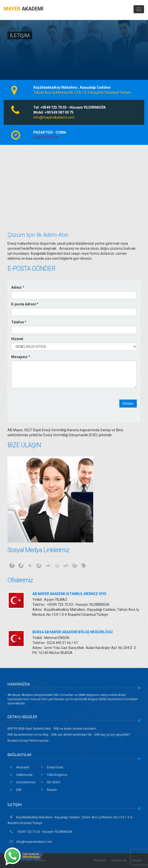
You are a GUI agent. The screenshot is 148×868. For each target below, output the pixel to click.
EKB (15, 790)
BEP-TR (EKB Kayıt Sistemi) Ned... (30, 729)
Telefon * (19, 322)
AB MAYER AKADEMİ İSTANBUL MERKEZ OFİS (69, 594)
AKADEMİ (24, 9)
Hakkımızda (20, 775)
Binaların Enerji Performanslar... (29, 741)
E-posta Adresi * (25, 304)
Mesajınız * (21, 357)
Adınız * (18, 287)
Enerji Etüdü (51, 767)
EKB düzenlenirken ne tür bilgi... (29, 735)
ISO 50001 (50, 782)
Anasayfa (18, 767)
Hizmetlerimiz (22, 782)
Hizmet (17, 339)
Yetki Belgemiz (53, 775)
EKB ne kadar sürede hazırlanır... (76, 729)
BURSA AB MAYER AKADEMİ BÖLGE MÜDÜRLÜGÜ (73, 632)
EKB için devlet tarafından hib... (73, 735)
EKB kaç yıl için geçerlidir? (112, 735)
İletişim (47, 790)
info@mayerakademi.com (54, 117)
